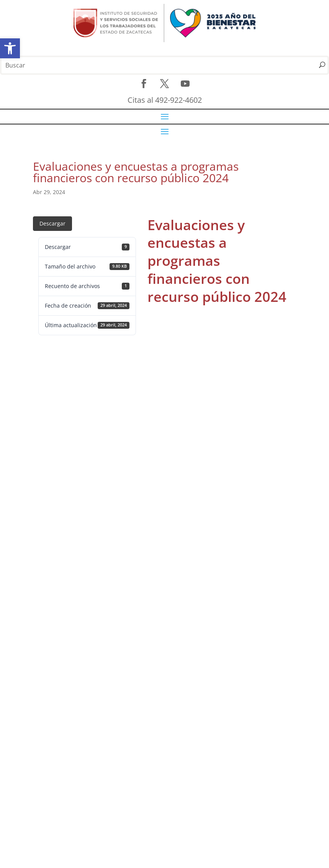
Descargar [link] (52, 223)
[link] (10, 48)
